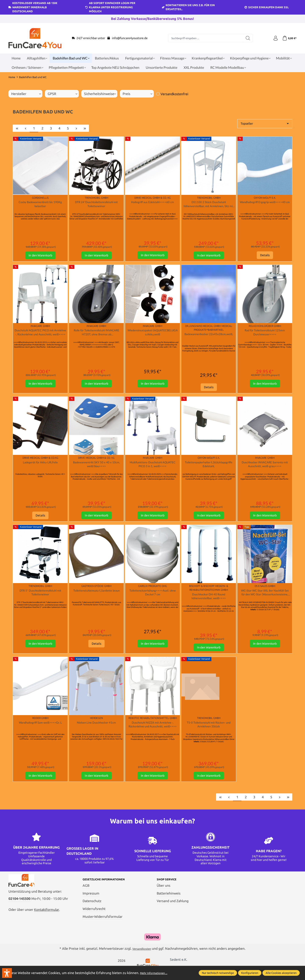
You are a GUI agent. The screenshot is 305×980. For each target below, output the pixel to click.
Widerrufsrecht (94, 918)
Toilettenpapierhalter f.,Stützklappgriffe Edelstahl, (209, 469)
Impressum (91, 903)
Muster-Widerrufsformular (103, 926)
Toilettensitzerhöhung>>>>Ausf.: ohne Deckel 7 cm (152, 598)
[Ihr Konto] (273, 38)
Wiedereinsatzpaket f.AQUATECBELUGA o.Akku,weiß (152, 335)
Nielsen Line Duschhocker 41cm (96, 730)
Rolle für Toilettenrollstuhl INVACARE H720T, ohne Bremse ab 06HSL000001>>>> (96, 335)
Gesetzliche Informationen (109, 889)
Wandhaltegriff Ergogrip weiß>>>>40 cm (265, 205)
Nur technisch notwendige (218, 973)
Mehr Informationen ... (157, 973)
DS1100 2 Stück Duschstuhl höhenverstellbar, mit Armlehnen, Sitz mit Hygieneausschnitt (209, 205)
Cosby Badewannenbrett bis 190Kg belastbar (40, 205)
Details (265, 257)
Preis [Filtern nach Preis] (137, 94)
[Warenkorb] (289, 38)
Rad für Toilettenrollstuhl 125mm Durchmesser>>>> (265, 335)
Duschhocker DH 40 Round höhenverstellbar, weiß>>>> (209, 602)
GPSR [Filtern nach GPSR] (62, 94)
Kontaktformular (47, 922)
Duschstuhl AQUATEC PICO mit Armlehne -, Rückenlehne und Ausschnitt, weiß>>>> (40, 335)
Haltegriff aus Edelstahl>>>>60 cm (153, 202)
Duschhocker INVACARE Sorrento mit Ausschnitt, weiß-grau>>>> (265, 469)
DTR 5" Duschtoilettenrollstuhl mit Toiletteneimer (40, 598)
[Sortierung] (265, 124)
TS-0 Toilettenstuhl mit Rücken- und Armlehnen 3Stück (209, 732)
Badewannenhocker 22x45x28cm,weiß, (209, 339)
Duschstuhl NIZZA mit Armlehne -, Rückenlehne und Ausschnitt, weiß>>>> (152, 733)
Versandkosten (142, 958)
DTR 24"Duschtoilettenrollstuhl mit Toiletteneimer (96, 205)
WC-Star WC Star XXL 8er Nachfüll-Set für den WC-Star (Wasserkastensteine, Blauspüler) (265, 599)
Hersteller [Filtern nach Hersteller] (26, 94)
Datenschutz (92, 911)
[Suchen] (246, 38)
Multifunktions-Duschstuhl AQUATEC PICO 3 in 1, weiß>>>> (153, 469)
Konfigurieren (250, 973)
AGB (86, 895)
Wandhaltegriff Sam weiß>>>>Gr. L (40, 730)
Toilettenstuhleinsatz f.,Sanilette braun (96, 598)
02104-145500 (19, 911)
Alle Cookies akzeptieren (281, 973)
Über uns (164, 895)
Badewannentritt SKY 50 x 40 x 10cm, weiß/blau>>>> (96, 469)
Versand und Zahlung (173, 911)
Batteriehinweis (169, 903)
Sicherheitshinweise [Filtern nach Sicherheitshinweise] (100, 94)
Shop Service (169, 889)
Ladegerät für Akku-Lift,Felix (40, 466)
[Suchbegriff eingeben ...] (204, 38)
